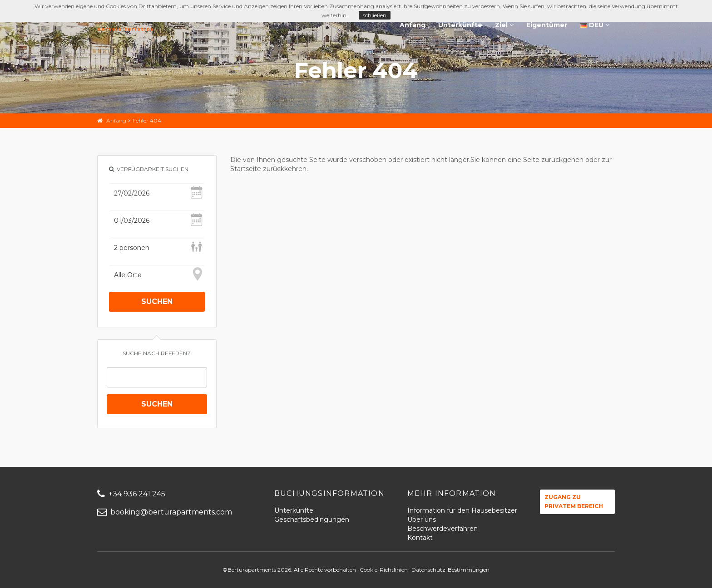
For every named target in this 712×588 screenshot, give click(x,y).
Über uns (422, 519)
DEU (595, 25)
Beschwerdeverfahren (443, 529)
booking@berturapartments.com (165, 512)
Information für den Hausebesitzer (462, 510)
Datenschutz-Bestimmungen (450, 570)
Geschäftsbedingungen (312, 519)
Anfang (413, 25)
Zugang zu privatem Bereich (574, 502)
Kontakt (420, 538)
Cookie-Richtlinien (384, 570)
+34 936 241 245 (131, 494)
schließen (375, 15)
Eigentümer (547, 25)
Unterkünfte (460, 25)
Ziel (504, 25)
